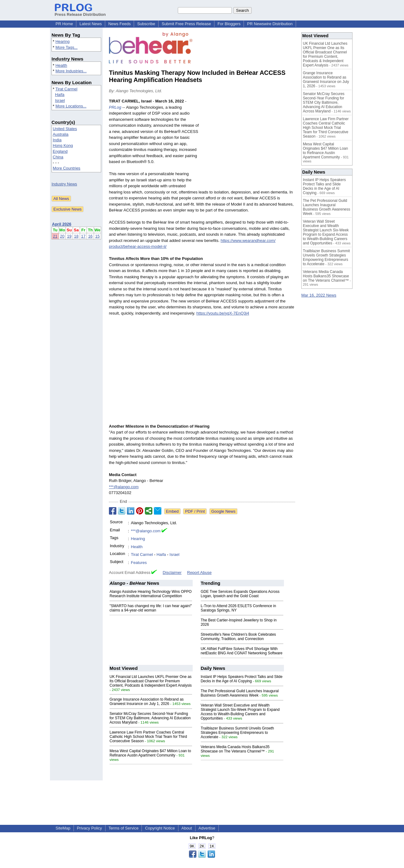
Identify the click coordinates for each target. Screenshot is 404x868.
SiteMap (63, 828)
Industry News (64, 184)
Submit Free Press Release (186, 24)
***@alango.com (124, 487)
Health (61, 65)
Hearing (63, 41)
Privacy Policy (90, 828)
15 (97, 236)
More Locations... (71, 106)
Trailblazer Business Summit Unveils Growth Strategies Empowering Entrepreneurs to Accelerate (237, 733)
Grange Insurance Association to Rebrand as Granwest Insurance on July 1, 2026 (147, 702)
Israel (60, 100)
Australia (61, 134)
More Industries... (71, 71)
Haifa (60, 95)
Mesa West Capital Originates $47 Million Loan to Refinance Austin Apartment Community (150, 753)
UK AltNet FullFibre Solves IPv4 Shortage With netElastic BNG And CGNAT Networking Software (242, 651)
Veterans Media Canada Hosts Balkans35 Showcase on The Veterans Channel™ (235, 749)
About (187, 828)
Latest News (91, 24)
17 (83, 236)
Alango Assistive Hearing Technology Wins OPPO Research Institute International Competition (151, 594)
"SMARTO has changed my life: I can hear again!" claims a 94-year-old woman (151, 608)
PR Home (64, 24)
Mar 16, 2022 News (319, 295)
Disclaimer (172, 573)
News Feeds (119, 24)
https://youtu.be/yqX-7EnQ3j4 (223, 313)
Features (139, 563)
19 (69, 236)
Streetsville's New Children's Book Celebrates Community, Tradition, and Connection (238, 637)
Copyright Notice (160, 828)
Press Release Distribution (80, 12)
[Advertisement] (249, 144)
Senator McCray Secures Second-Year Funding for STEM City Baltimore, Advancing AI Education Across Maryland (150, 718)
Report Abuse (199, 573)
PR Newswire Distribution (270, 24)
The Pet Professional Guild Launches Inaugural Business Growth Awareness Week (240, 693)
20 (62, 236)
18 (76, 236)
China (58, 157)
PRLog (115, 107)
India (57, 140)
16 (90, 236)
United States (65, 129)
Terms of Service (124, 828)
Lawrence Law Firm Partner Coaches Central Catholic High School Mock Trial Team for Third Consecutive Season (148, 737)
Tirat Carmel (66, 89)
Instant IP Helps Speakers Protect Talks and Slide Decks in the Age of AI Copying (242, 679)
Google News (223, 511)
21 (55, 236)
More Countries (67, 168)
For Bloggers (229, 24)
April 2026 (62, 224)
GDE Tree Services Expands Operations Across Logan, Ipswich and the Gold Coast (240, 594)
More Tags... (67, 47)
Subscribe (146, 24)
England (60, 151)
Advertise (207, 828)
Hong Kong (63, 145)
